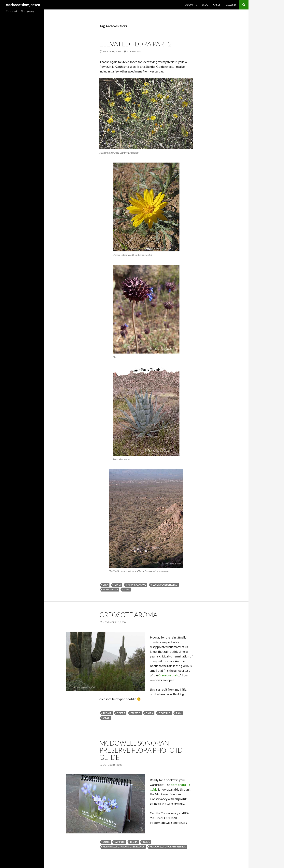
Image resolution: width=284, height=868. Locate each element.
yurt (126, 589)
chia (105, 585)
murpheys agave (136, 585)
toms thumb (110, 589)
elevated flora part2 (135, 44)
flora (117, 585)
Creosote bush (168, 675)
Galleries (231, 5)
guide (146, 842)
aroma (107, 713)
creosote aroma (128, 615)
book (106, 842)
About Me (191, 5)
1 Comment (134, 51)
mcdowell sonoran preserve (168, 847)
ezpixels (135, 713)
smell (106, 718)
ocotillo (165, 713)
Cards (217, 5)
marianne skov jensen (23, 5)
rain (179, 713)
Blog (205, 5)
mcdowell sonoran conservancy (124, 847)
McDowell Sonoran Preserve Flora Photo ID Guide (141, 750)
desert (121, 713)
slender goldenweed (164, 585)
